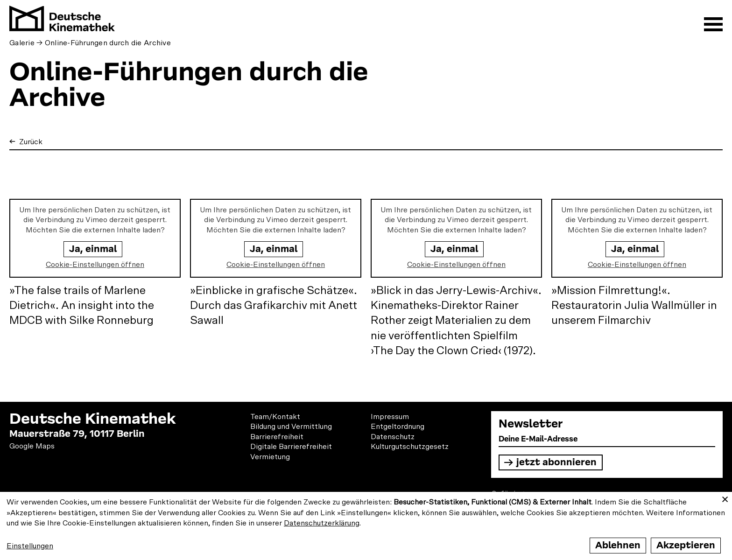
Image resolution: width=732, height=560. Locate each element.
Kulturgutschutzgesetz (410, 447)
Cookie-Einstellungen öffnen (95, 265)
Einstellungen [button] (30, 546)
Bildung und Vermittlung (291, 427)
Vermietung (270, 457)
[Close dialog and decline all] (725, 498)
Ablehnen (618, 545)
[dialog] (366, 526)
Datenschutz (393, 437)
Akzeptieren (686, 545)
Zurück (30, 142)
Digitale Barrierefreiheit (291, 447)
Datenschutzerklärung (322, 523)
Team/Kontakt (275, 417)
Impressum (390, 417)
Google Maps (32, 446)
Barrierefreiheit (277, 437)
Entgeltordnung (398, 427)
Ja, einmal (93, 249)
